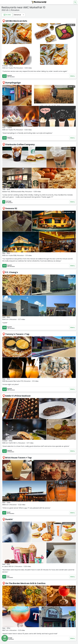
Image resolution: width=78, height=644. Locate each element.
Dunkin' (9, 519)
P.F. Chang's (12, 272)
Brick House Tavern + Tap (19, 458)
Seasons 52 (11, 208)
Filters (7, 15)
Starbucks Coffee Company (20, 144)
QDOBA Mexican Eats (16, 21)
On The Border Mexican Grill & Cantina (25, 583)
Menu (72, 76)
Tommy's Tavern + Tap (17, 334)
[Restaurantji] (39, 2)
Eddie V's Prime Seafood (18, 396)
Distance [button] (17, 15)
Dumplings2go (13, 83)
